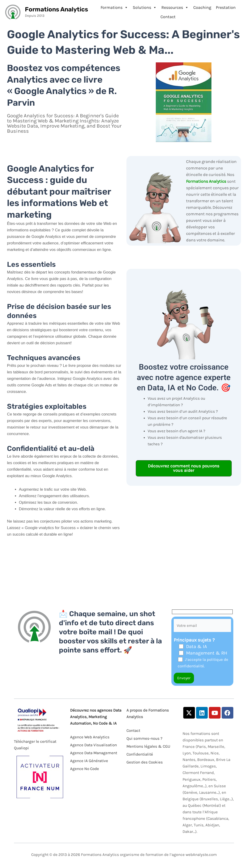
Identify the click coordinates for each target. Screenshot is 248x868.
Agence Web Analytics (90, 737)
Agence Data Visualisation (93, 745)
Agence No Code (85, 769)
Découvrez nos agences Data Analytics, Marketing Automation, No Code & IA (96, 717)
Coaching (202, 7)
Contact (168, 17)
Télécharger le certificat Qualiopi (35, 745)
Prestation (226, 7)
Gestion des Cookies (145, 762)
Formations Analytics (56, 9)
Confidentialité (140, 754)
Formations (114, 7)
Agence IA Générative (89, 761)
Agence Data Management (94, 753)
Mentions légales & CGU (148, 746)
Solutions (145, 7)
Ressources (175, 7)
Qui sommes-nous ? (144, 738)
